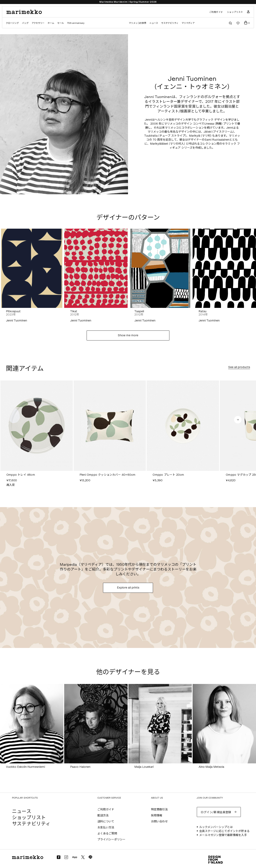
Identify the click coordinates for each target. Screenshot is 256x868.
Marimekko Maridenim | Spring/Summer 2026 (128, 2)
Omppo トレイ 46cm (21, 475)
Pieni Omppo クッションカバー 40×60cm (108, 475)
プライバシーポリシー (111, 839)
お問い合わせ (159, 821)
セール (61, 23)
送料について (106, 821)
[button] (238, 420)
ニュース (154, 23)
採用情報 (157, 815)
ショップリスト (235, 12)
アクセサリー (38, 23)
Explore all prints (128, 588)
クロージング (12, 23)
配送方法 (103, 815)
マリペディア (188, 23)
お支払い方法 (106, 827)
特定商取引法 (159, 809)
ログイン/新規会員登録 (216, 812)
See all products (239, 367)
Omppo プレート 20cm (168, 475)
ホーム (51, 23)
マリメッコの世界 (137, 23)
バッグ (25, 23)
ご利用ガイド (216, 12)
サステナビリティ (170, 23)
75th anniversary (76, 23)
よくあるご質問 (107, 833)
